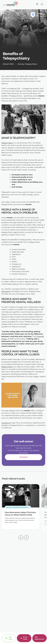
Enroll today (24, 638)
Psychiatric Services (20, 507)
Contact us (6, 423)
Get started (23, 457)
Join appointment (39, 638)
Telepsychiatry (31, 64)
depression (6, 291)
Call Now (10, 638)
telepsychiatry (7, 367)
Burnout (9, 507)
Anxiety (21, 64)
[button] (21, 538)
